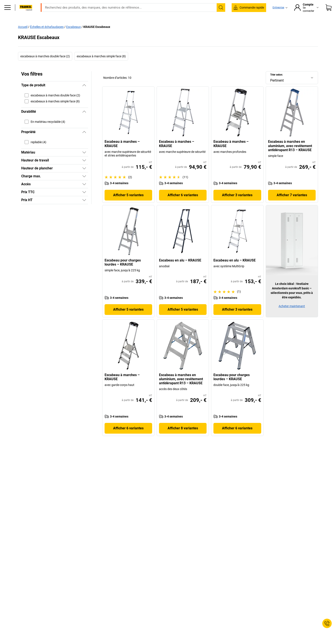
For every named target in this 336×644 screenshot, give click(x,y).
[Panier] (328, 14)
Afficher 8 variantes (183, 437)
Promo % (301, 26)
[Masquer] (84, 94)
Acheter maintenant (292, 315)
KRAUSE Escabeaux (97, 36)
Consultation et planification (267, 26)
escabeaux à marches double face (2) (45, 65)
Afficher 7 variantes (292, 204)
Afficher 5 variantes (128, 204)
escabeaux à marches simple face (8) (101, 65)
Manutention (152, 26)
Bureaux (69, 26)
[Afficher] (84, 161)
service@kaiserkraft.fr (236, 3)
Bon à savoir (231, 26)
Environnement (180, 26)
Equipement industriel (98, 26)
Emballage (206, 26)
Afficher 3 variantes (237, 204)
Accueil (23, 36)
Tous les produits (43, 26)
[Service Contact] (327, 623)
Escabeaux (73, 36)
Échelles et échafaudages (47, 36)
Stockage (129, 26)
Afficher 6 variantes (183, 204)
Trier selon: (277, 84)
